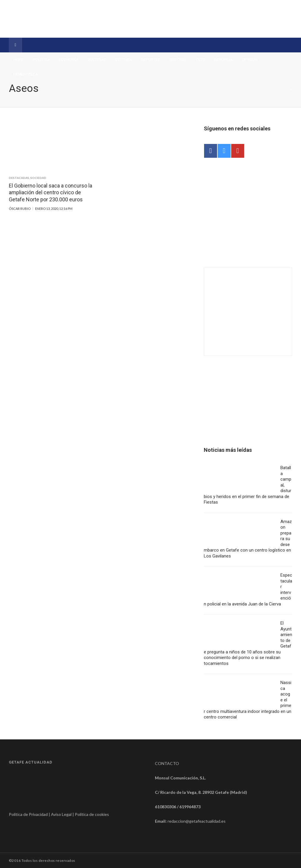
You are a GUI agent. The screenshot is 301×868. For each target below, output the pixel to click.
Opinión (250, 60)
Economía (69, 60)
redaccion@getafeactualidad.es (197, 821)
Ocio (200, 60)
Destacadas (19, 178)
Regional (178, 60)
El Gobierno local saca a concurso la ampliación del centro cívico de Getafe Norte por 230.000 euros (51, 192)
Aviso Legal (61, 814)
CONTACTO (167, 763)
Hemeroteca (26, 74)
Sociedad (97, 60)
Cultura (124, 60)
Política (41, 60)
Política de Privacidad (28, 814)
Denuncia (223, 60)
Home (19, 60)
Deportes (150, 60)
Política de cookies (92, 814)
